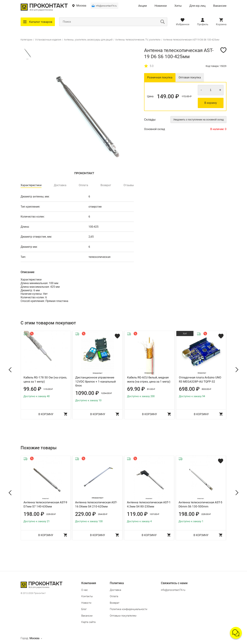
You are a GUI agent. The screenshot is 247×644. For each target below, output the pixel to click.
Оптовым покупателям (123, 616)
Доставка (115, 590)
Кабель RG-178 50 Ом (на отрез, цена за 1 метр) (45, 379)
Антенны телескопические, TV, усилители (138, 40)
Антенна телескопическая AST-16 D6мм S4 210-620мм (96, 504)
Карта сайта (88, 622)
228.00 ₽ (51, 514)
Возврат (115, 603)
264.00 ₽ (103, 514)
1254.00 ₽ (106, 393)
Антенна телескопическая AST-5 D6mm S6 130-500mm (200, 504)
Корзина (221, 24)
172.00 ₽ (187, 96)
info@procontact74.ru (106, 6)
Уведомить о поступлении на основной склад (198, 120)
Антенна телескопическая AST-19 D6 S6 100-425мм (191, 40)
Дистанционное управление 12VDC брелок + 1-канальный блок (96, 382)
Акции (143, 6)
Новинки (161, 6)
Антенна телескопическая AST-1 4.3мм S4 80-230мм (149, 504)
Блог (84, 609)
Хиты (178, 6)
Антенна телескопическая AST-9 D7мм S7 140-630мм (45, 504)
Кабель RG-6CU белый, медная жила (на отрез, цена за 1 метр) (149, 379)
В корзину (211, 103)
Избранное (183, 24)
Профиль (203, 24)
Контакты (87, 596)
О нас (85, 590)
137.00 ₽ (154, 514)
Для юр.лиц (197, 6)
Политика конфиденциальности (128, 609)
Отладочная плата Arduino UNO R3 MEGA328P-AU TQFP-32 (200, 379)
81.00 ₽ (151, 389)
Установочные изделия (48, 40)
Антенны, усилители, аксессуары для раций (88, 40)
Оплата (114, 596)
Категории (26, 40)
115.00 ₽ (48, 389)
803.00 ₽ (206, 389)
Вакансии (220, 6)
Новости (86, 603)
